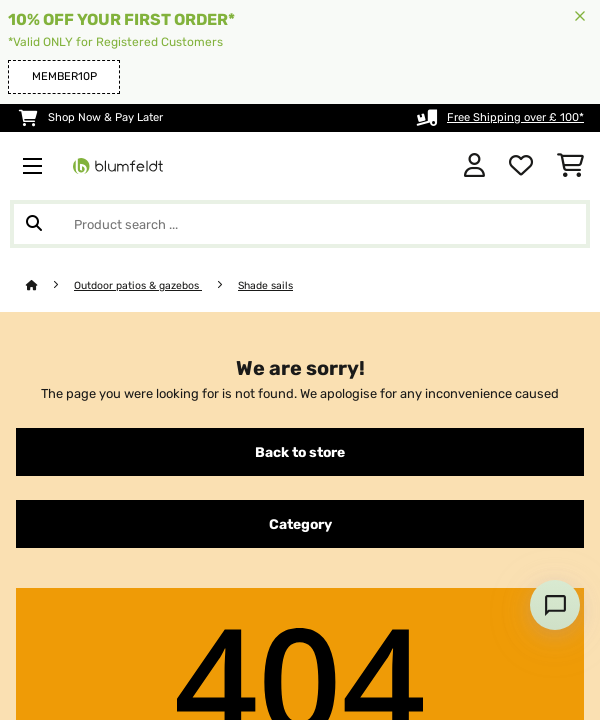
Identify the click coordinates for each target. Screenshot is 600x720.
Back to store (300, 452)
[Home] (50, 285)
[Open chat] (555, 605)
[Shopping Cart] (570, 166)
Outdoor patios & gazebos (138, 285)
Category (300, 524)
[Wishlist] (521, 166)
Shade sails (265, 285)
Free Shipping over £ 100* (515, 117)
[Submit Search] (34, 224)
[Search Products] (300, 224)
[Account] (474, 166)
